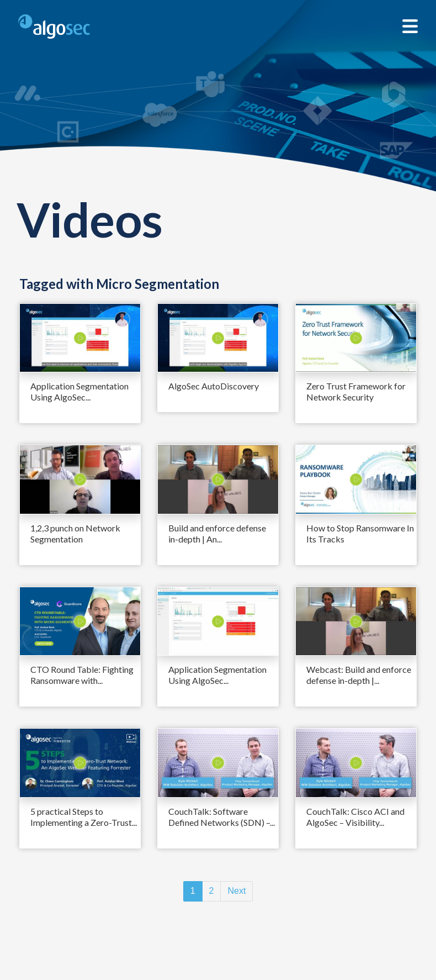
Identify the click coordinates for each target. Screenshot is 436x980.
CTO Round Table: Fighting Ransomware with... (82, 675)
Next (236, 891)
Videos (89, 219)
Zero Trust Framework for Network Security (356, 391)
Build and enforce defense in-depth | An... (217, 533)
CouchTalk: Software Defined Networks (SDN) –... (222, 817)
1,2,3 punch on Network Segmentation (75, 533)
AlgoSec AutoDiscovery (214, 386)
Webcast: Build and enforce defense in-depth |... (359, 675)
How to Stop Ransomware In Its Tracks (360, 533)
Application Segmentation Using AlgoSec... (79, 391)
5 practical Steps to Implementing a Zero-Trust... (84, 817)
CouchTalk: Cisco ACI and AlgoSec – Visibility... (355, 817)
